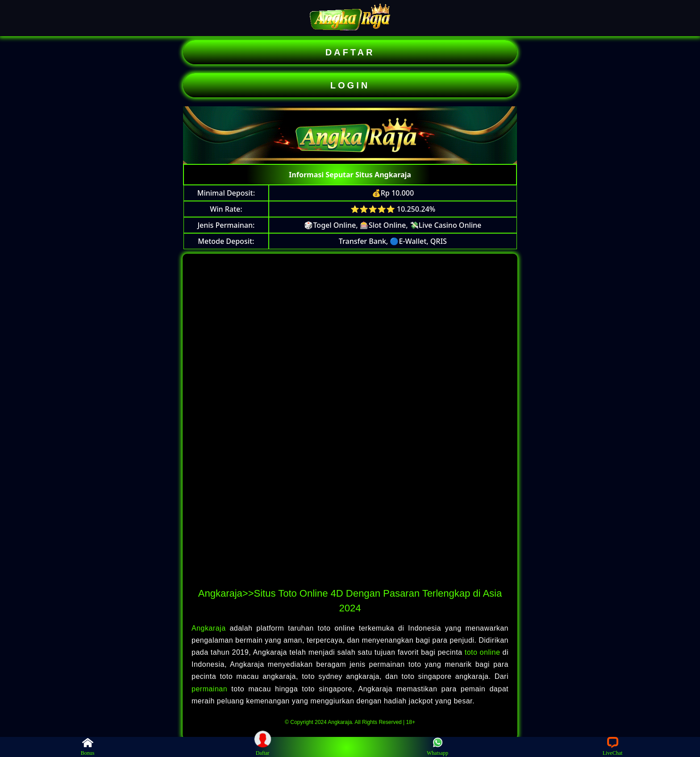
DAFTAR (350, 52)
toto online (483, 652)
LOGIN (350, 85)
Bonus (88, 747)
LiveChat (613, 747)
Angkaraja (210, 628)
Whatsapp (437, 747)
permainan (211, 689)
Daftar (262, 747)
